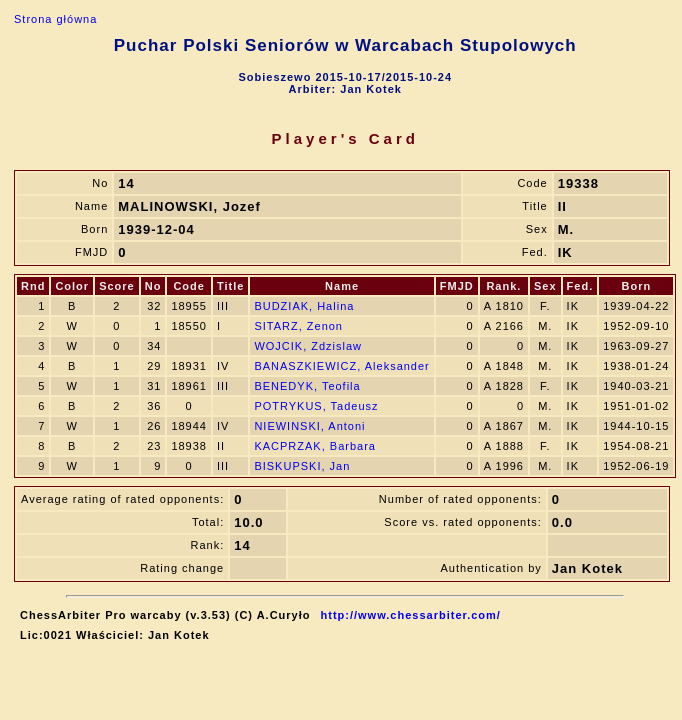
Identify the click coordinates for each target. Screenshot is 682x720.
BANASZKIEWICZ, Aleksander (341, 366)
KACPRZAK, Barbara (315, 446)
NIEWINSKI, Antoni (309, 426)
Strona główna (55, 19)
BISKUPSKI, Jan (302, 466)
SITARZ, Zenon (298, 326)
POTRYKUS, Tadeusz (316, 406)
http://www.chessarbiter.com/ (411, 615)
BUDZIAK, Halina (304, 306)
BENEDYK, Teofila (307, 386)
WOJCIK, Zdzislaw (308, 346)
